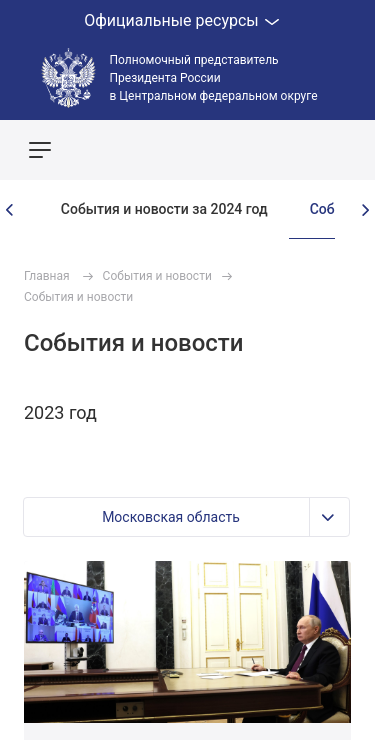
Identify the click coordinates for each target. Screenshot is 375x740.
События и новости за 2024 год (164, 209)
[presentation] (10, 210)
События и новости (157, 276)
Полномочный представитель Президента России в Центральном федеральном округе (214, 78)
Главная (47, 276)
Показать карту (300, 150)
